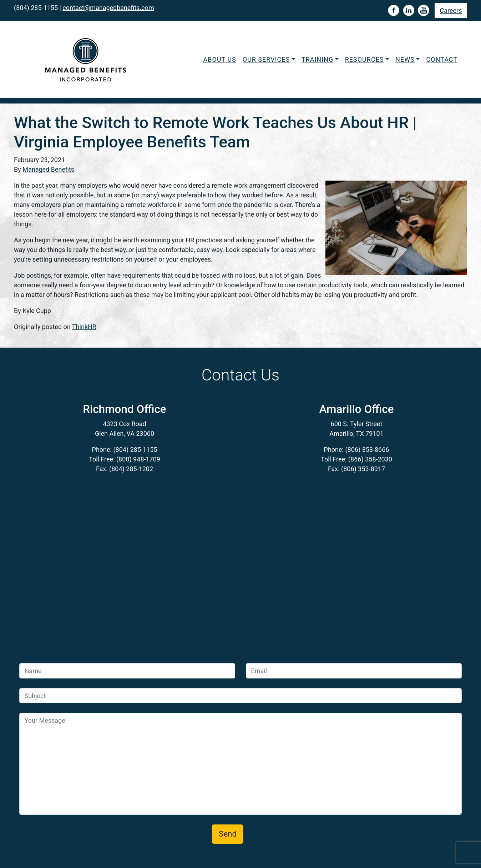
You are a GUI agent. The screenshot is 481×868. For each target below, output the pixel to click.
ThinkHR (84, 327)
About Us (220, 59)
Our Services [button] (266, 59)
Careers (451, 11)
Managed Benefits (48, 169)
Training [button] (317, 59)
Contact (442, 59)
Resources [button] (364, 59)
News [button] (405, 59)
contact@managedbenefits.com (108, 8)
